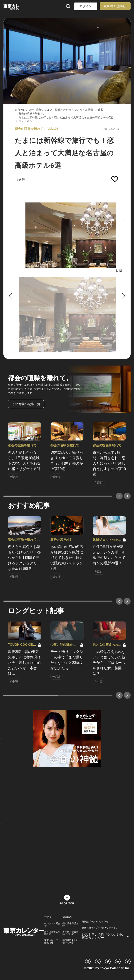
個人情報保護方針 (70, 925)
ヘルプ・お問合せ (52, 925)
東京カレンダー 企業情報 (52, 942)
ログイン (86, 6)
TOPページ (50, 917)
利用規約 (67, 917)
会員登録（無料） (115, 6)
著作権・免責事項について (70, 933)
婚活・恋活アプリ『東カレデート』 (100, 928)
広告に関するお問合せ (52, 933)
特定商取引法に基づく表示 (70, 942)
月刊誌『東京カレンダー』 (95, 922)
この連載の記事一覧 (26, 404)
